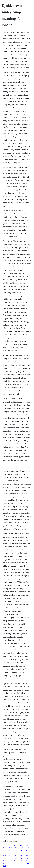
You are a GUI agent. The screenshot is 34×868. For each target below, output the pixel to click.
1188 (16, 858)
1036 (11, 848)
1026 (5, 866)
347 (16, 856)
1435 (21, 845)
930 (21, 861)
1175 (4, 856)
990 (15, 861)
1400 (5, 853)
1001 (10, 845)
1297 (22, 863)
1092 (22, 856)
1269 (27, 845)
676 (4, 850)
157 (15, 850)
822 (15, 845)
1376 (16, 863)
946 (10, 853)
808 (26, 861)
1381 (10, 858)
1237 (10, 856)
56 (27, 856)
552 (10, 861)
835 (21, 858)
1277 (16, 853)
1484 (28, 863)
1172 (22, 848)
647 (4, 858)
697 (10, 863)
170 (27, 853)
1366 (5, 863)
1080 (5, 848)
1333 (28, 848)
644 (21, 853)
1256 (21, 850)
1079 (17, 848)
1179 (10, 850)
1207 (5, 861)
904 (27, 858)
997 (27, 850)
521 (4, 845)
